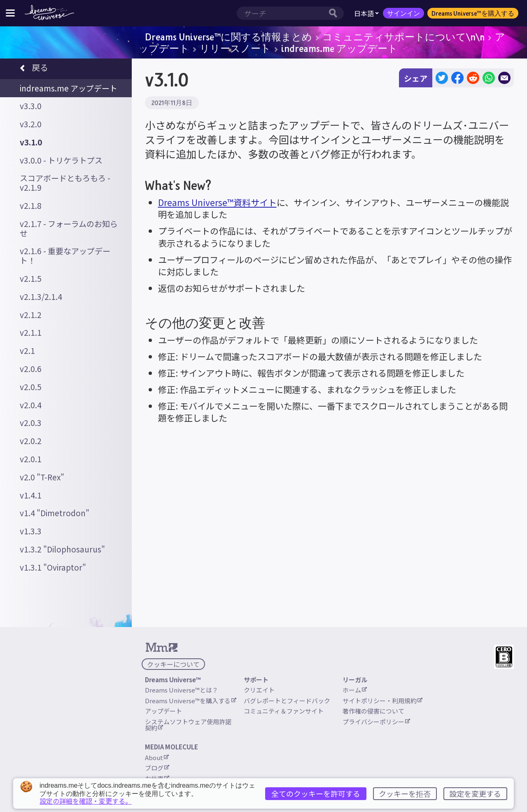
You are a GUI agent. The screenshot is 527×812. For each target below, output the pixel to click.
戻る (34, 69)
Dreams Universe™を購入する (473, 13)
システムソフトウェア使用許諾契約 (188, 725)
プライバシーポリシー (376, 722)
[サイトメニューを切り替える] (10, 13)
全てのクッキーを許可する (316, 793)
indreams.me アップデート (339, 48)
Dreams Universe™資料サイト (217, 202)
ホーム (355, 690)
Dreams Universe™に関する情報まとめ (229, 37)
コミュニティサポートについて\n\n (403, 37)
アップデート (163, 711)
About (157, 757)
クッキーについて (173, 664)
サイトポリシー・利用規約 (382, 701)
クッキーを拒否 (405, 793)
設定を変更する (475, 793)
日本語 (366, 13)
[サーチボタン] (335, 13)
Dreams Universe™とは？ (182, 690)
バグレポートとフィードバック (287, 701)
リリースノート (235, 48)
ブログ (157, 768)
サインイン (403, 13)
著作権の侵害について (373, 711)
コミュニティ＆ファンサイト (284, 711)
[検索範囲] (282, 13)
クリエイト (259, 690)
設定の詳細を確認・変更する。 (86, 801)
